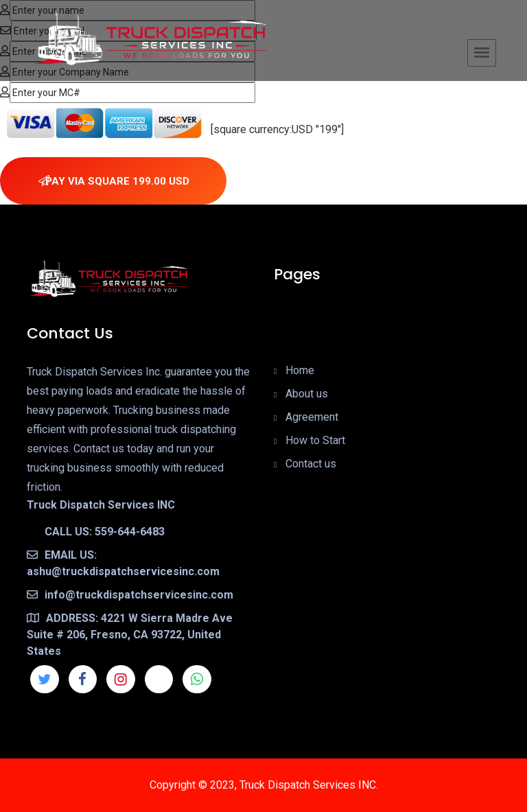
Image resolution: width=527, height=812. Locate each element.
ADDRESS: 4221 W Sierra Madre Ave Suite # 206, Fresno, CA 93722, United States (130, 635)
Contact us (311, 464)
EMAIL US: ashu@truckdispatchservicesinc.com (123, 563)
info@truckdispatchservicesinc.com (130, 595)
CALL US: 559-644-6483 (96, 532)
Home (300, 370)
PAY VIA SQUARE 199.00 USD (114, 181)
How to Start (315, 440)
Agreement (312, 417)
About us (307, 394)
